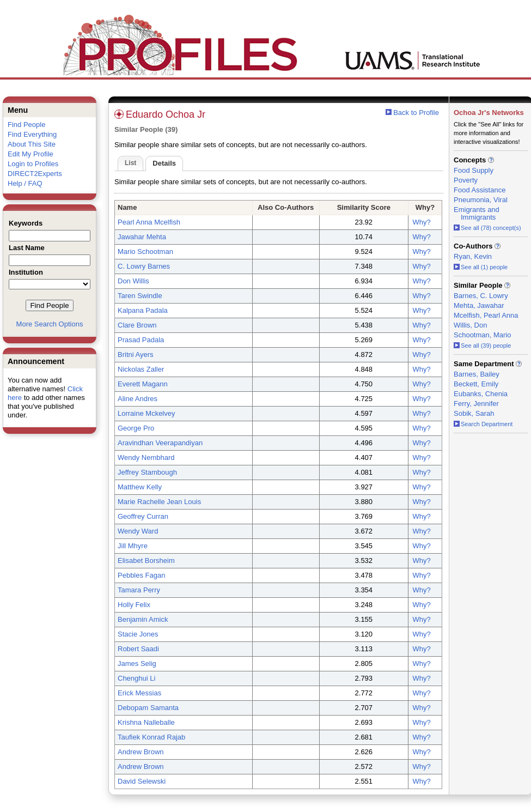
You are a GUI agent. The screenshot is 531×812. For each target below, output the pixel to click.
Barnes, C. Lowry (481, 296)
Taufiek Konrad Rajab (151, 737)
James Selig (137, 663)
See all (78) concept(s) (487, 228)
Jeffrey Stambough (147, 472)
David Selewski (142, 781)
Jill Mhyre (133, 546)
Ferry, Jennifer (476, 404)
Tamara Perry (139, 590)
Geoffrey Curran (143, 516)
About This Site (32, 144)
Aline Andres (138, 399)
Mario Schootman (145, 252)
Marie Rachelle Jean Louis (159, 502)
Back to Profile (416, 113)
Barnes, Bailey (477, 374)
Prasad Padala (141, 340)
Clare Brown (137, 325)
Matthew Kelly (140, 487)
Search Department (483, 424)
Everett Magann (143, 384)
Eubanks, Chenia (481, 394)
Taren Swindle (140, 296)
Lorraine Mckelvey (147, 413)
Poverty (466, 180)
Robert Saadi (138, 649)
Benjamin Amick (143, 619)
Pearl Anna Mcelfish (149, 222)
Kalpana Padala (143, 310)
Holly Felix (134, 605)
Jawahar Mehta (142, 237)
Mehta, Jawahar (479, 305)
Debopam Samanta (148, 708)
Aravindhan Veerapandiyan (160, 443)
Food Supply (474, 170)
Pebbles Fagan (141, 575)
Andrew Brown (141, 752)
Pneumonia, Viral (481, 200)
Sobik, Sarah (474, 413)
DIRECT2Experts (35, 174)
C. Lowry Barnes (144, 266)
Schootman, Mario (483, 335)
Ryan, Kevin (473, 256)
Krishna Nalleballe (146, 722)
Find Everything (32, 134)
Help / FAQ (25, 183)
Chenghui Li (136, 678)
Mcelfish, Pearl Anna (486, 315)
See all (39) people (482, 346)
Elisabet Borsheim (146, 560)
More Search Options (50, 324)
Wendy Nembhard (146, 457)
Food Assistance (480, 190)
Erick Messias (139, 693)
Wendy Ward (138, 531)
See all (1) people (481, 267)
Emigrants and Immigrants (477, 213)
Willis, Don (470, 325)
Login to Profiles (33, 164)
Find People (26, 125)
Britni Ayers (136, 355)
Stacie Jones (138, 634)
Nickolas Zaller (141, 369)
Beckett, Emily (476, 384)
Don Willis (133, 281)
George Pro (136, 428)
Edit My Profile (30, 154)
